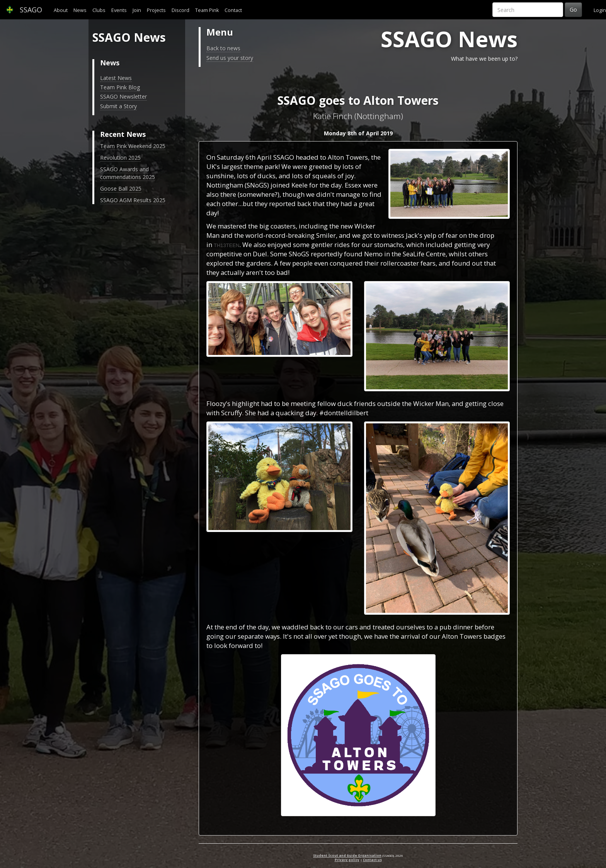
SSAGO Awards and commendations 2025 (128, 173)
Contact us (372, 860)
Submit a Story (118, 106)
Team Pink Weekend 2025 (133, 146)
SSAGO (24, 10)
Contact (233, 10)
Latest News (116, 78)
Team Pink (207, 10)
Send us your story (230, 58)
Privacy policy (347, 860)
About (61, 10)
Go (573, 9)
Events (119, 10)
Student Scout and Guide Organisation (347, 855)
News (80, 10)
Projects (156, 10)
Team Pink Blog (120, 87)
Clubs (99, 10)
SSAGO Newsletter (123, 96)
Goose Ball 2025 (121, 188)
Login (600, 10)
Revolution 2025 (120, 158)
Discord (180, 10)
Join (137, 10)
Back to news (223, 48)
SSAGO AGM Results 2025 (133, 200)
